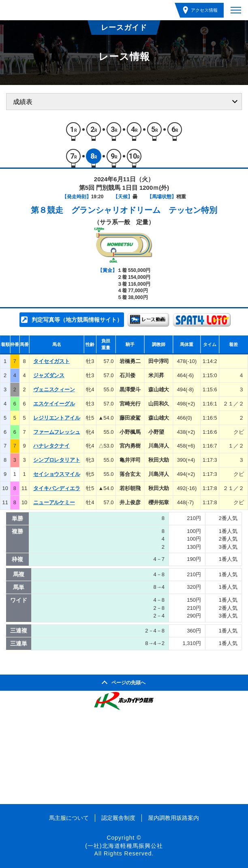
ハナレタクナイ (51, 446)
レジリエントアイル (57, 418)
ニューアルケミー (54, 502)
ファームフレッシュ (57, 432)
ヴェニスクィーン (54, 389)
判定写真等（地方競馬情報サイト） (77, 320)
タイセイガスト (51, 361)
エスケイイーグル (54, 404)
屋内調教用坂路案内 (173, 818)
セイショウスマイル (57, 474)
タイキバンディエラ (57, 488)
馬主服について (69, 818)
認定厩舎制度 (118, 818)
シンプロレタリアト (57, 460)
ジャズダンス (49, 375)
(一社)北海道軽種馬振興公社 (124, 846)
